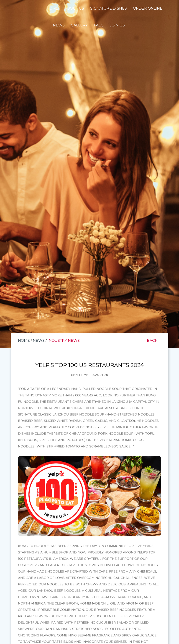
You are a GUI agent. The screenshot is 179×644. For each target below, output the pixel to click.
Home (52, 8)
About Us (74, 8)
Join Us (117, 25)
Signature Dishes (109, 8)
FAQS (99, 25)
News (59, 25)
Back (152, 340)
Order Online (148, 8)
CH (170, 17)
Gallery (79, 25)
